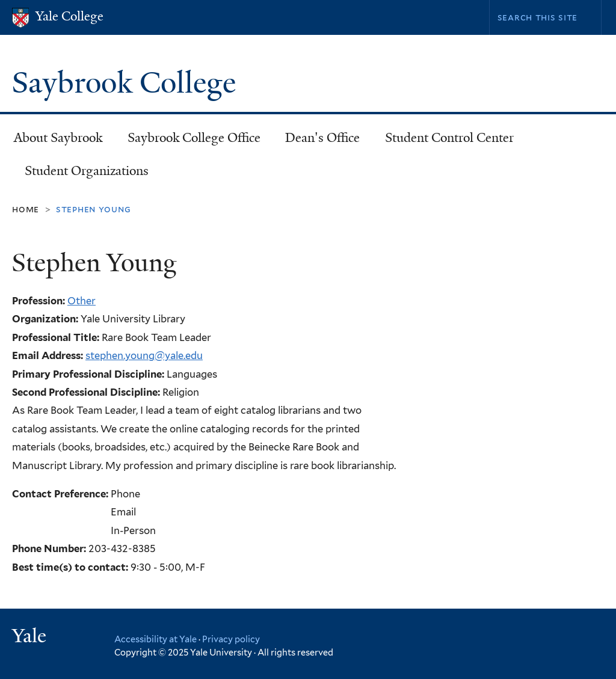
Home (26, 209)
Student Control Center (449, 138)
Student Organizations (87, 171)
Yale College (69, 16)
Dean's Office (322, 138)
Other (82, 301)
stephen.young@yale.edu (144, 355)
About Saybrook (58, 138)
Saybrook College (127, 83)
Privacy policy (231, 639)
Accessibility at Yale (156, 639)
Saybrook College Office (194, 138)
